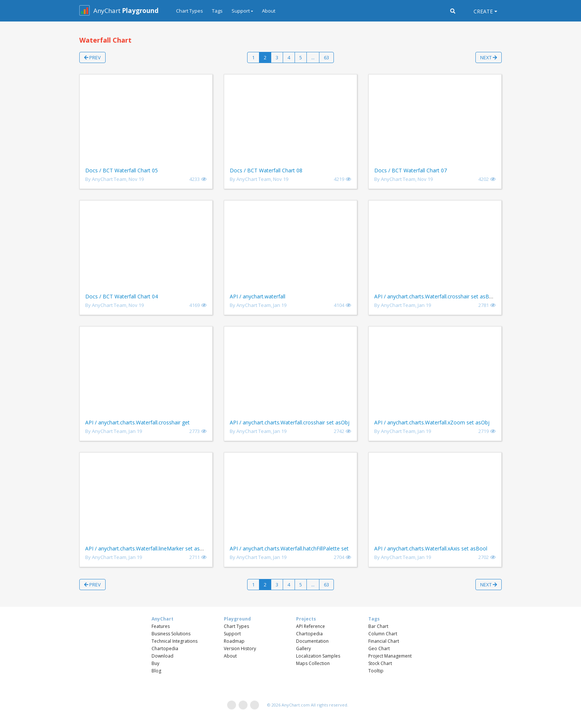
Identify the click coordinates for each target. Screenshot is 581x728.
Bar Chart (378, 626)
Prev (92, 57)
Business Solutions (171, 634)
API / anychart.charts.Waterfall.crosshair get (137, 422)
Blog (156, 671)
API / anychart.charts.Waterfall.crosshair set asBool (436, 296)
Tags (217, 11)
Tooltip (376, 671)
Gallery (303, 648)
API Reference (311, 626)
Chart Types (190, 11)
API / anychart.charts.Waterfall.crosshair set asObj (290, 422)
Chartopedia (165, 648)
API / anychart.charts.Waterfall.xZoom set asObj (432, 422)
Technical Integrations (175, 641)
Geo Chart (379, 648)
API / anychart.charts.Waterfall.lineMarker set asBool (148, 548)
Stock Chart (380, 663)
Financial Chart (384, 641)
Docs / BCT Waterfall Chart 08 (266, 170)
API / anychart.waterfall (258, 296)
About (269, 11)
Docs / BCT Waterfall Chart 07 (411, 170)
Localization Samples (318, 656)
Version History (240, 648)
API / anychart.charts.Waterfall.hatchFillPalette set (289, 548)
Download (162, 656)
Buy (155, 663)
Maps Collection (313, 663)
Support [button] (241, 11)
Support (232, 634)
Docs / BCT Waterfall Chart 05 (122, 170)
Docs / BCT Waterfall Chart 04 (122, 296)
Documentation (312, 641)
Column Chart (383, 634)
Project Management (390, 656)
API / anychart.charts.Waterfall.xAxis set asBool (431, 548)
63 (326, 57)
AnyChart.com (296, 705)
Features (161, 626)
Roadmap (234, 641)
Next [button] (489, 57)
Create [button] (483, 11)
